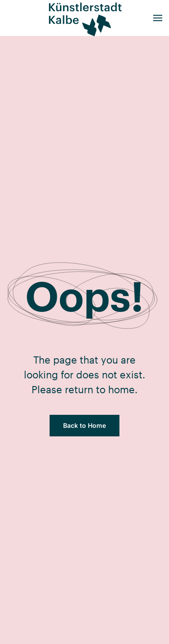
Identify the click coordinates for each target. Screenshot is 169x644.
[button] (158, 18)
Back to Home (84, 425)
